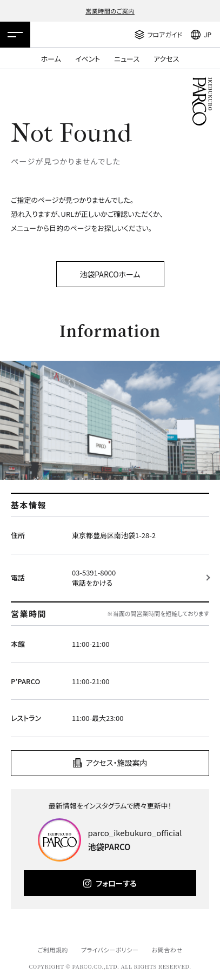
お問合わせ (167, 950)
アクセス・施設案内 (117, 763)
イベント (88, 59)
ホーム (51, 59)
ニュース (127, 59)
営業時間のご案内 (110, 11)
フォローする (116, 883)
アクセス (166, 59)
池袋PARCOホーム (110, 274)
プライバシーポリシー (110, 950)
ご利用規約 (52, 950)
